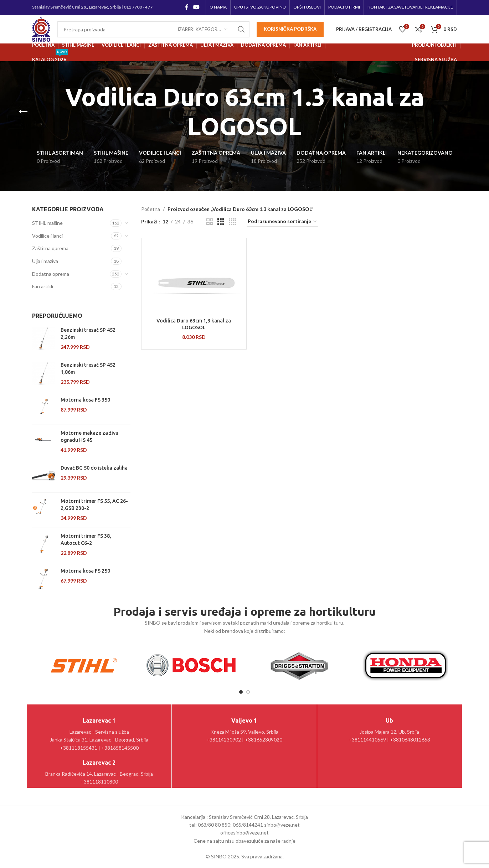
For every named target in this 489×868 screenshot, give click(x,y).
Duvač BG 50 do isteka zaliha (94, 468)
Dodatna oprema (51, 274)
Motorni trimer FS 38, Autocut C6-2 (86, 539)
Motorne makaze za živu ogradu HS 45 (89, 436)
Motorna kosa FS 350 (85, 400)
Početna (151, 209)
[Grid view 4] (233, 222)
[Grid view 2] (210, 222)
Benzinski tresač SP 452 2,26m (88, 334)
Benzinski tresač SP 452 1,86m (88, 368)
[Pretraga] (153, 29)
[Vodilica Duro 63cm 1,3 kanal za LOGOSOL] (194, 279)
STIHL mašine (47, 223)
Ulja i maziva (45, 261)
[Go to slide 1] (241, 692)
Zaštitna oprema (50, 248)
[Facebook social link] (187, 7)
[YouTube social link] (197, 7)
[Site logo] (41, 29)
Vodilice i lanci (47, 236)
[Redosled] (283, 222)
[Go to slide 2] (248, 692)
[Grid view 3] (221, 222)
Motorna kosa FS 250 (85, 571)
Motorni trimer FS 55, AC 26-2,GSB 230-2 (94, 505)
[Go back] (23, 112)
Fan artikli (43, 286)
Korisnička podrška (290, 29)
